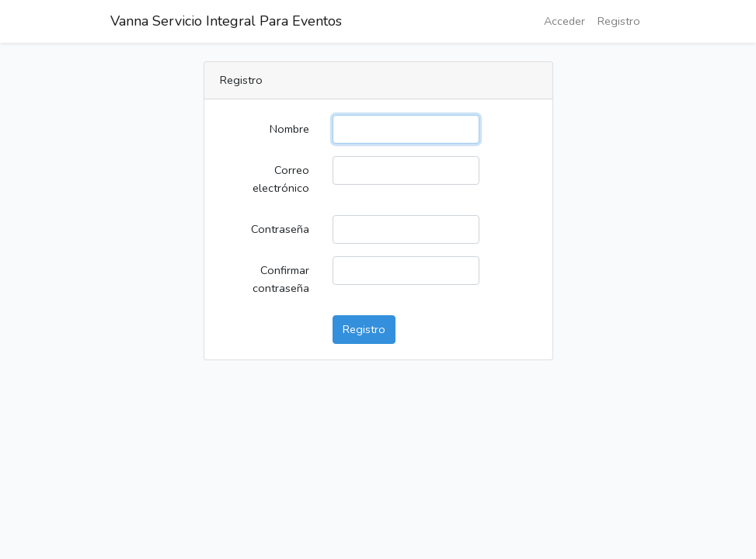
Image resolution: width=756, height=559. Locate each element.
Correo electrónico (281, 179)
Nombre (289, 129)
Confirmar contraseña (281, 279)
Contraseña (280, 229)
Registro (619, 21)
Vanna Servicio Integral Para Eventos (226, 21)
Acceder (564, 21)
